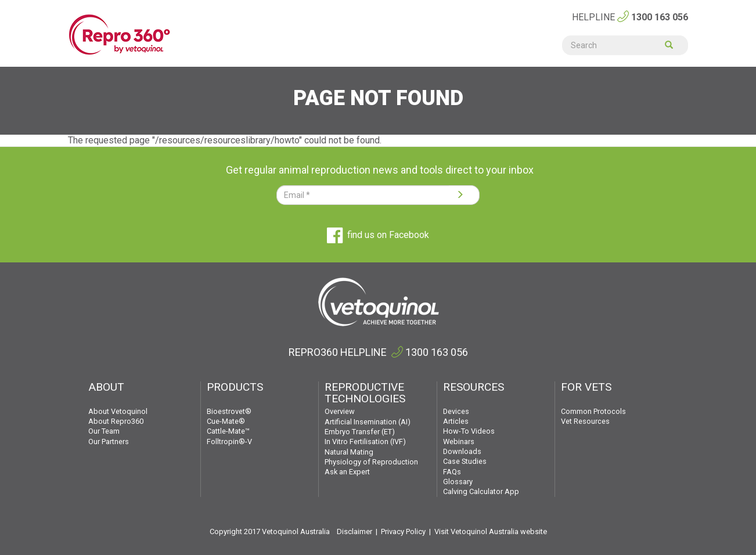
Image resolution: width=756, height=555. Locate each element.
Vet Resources (585, 421)
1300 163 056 (660, 17)
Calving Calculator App (481, 491)
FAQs (452, 472)
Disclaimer (354, 531)
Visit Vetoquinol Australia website (491, 531)
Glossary (458, 482)
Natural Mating (349, 452)
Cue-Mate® (226, 421)
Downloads (462, 451)
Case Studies (465, 461)
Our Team (104, 431)
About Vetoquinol (118, 411)
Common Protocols (593, 411)
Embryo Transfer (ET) (360, 432)
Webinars (459, 442)
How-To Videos (469, 431)
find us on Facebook (378, 235)
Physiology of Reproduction (371, 462)
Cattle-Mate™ (228, 431)
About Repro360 (116, 421)
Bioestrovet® (229, 411)
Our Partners (109, 442)
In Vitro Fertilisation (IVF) (365, 442)
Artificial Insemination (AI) (368, 422)
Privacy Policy (403, 531)
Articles (456, 421)
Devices (456, 411)
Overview (340, 411)
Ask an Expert (347, 472)
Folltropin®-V (229, 442)
